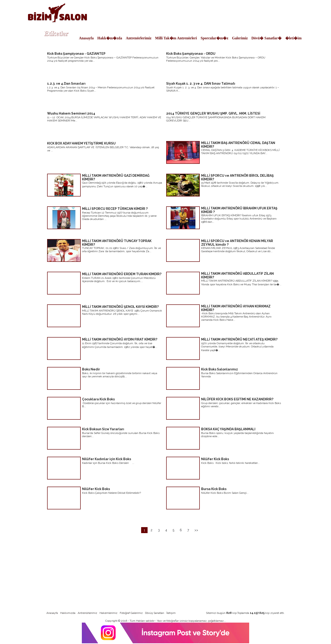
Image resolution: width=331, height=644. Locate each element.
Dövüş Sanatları (155, 613)
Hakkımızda (68, 613)
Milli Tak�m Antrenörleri (176, 38)
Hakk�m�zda (110, 38)
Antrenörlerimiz (139, 38)
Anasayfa (86, 38)
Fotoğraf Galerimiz (131, 613)
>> (196, 530)
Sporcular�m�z (215, 38)
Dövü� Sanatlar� (267, 38)
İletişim (171, 613)
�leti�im (293, 38)
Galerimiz (240, 38)
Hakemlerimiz (108, 613)
